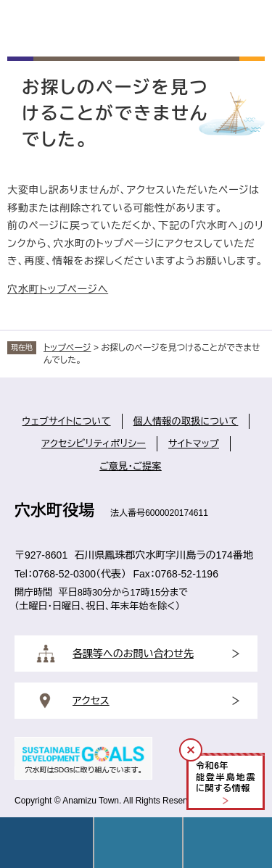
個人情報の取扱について (186, 421)
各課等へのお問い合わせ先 (133, 654)
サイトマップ (194, 444)
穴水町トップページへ (58, 289)
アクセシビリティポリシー (94, 444)
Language (139, 843)
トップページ (67, 348)
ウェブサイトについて (67, 421)
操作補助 (228, 843)
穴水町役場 (54, 510)
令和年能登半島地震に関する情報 (226, 777)
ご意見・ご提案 (131, 466)
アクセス (91, 701)
